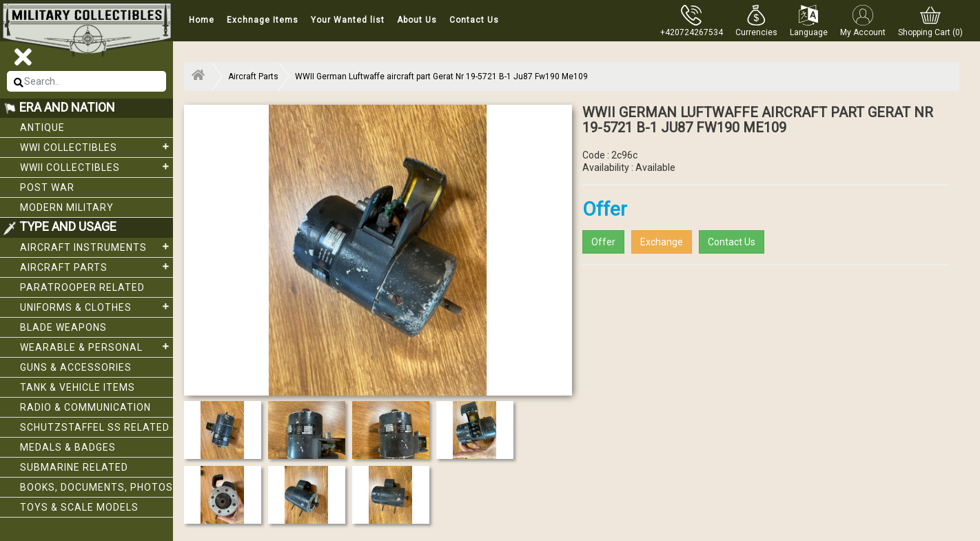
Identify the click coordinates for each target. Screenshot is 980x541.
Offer (603, 242)
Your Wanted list (348, 20)
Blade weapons (63, 327)
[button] (756, 21)
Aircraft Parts (96, 267)
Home (202, 20)
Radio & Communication (85, 407)
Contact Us (474, 20)
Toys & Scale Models (79, 507)
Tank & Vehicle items (78, 387)
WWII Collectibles (96, 167)
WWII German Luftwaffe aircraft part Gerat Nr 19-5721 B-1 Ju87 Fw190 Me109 (441, 76)
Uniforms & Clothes (96, 307)
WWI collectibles (96, 147)
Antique (42, 127)
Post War (47, 187)
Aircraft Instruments (96, 247)
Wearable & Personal (96, 347)
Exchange (662, 242)
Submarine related (74, 467)
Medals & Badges (68, 447)
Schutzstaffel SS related (95, 427)
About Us (417, 20)
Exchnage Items (263, 20)
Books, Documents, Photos (96, 487)
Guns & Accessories (76, 367)
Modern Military (67, 207)
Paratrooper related (82, 287)
